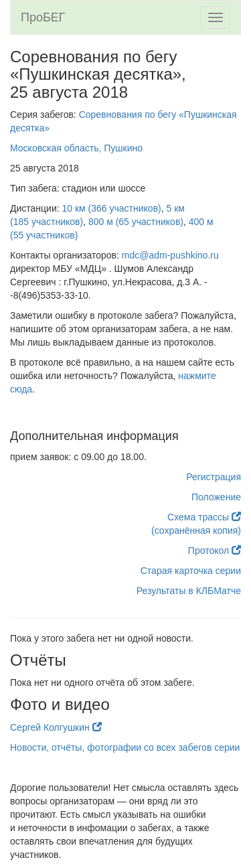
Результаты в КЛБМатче (189, 591)
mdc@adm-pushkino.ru (170, 255)
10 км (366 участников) (112, 208)
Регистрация (214, 477)
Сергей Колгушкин (56, 727)
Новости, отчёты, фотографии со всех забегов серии (125, 747)
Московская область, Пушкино (76, 148)
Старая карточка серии (191, 571)
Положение (216, 497)
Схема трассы (204, 517)
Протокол (215, 551)
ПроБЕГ (43, 17)
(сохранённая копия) (196, 530)
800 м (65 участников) (136, 222)
